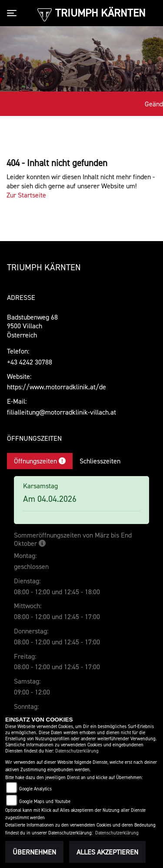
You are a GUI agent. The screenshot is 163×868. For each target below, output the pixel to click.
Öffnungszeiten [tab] (40, 461)
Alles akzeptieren (107, 852)
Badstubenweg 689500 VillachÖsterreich (32, 326)
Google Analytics (35, 789)
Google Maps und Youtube (45, 802)
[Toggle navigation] (13, 13)
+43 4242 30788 (30, 362)
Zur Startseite (26, 195)
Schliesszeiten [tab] (100, 461)
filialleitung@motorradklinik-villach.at (62, 412)
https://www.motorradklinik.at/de (57, 387)
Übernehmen (34, 852)
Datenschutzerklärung (77, 751)
